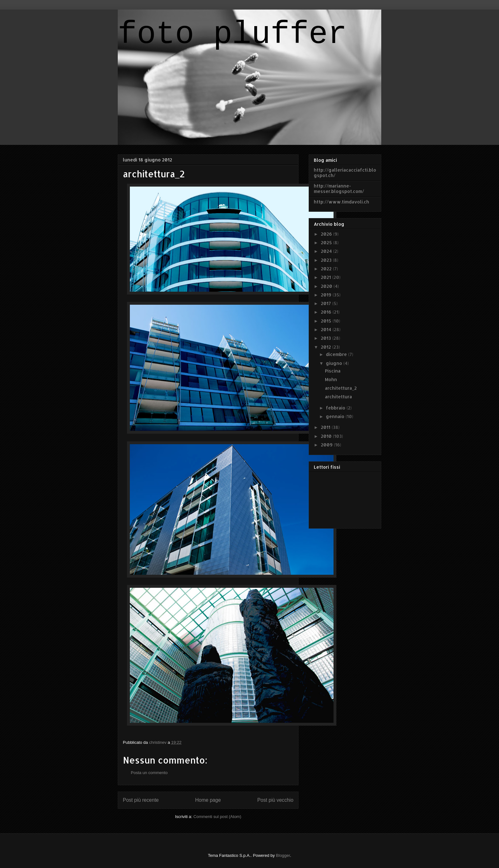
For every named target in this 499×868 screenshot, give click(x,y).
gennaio (336, 416)
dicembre (337, 354)
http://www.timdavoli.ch (341, 202)
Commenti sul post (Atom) (217, 817)
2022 (327, 269)
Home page (208, 800)
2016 (327, 312)
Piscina (333, 371)
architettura (338, 397)
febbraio (336, 408)
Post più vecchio (275, 800)
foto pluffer (232, 35)
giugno (335, 363)
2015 (327, 321)
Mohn (331, 379)
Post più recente (141, 800)
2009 (327, 445)
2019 (327, 295)
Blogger (283, 855)
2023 (327, 260)
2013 (327, 338)
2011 (326, 427)
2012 (327, 347)
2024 (327, 251)
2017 (327, 303)
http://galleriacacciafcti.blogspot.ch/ (345, 173)
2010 (327, 436)
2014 (327, 329)
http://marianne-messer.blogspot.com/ (339, 189)
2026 (327, 234)
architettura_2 (341, 388)
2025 (327, 242)
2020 (327, 286)
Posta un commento (149, 773)
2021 (327, 277)
